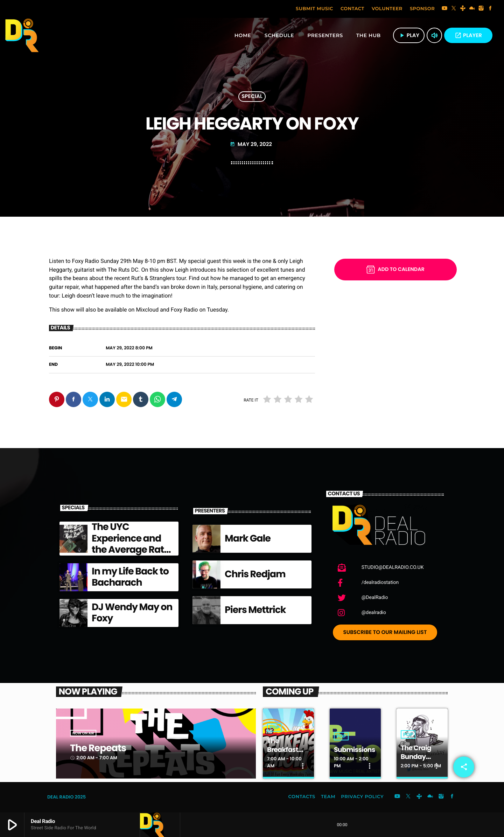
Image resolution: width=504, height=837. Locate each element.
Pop (274, 728)
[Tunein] (463, 9)
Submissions (355, 749)
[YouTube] (444, 9)
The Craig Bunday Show (417, 756)
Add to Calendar (395, 270)
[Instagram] (481, 9)
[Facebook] (490, 9)
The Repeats (101, 748)
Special (252, 97)
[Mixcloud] (472, 9)
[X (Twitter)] (454, 9)
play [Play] (409, 36)
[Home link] (22, 35)
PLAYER (468, 36)
